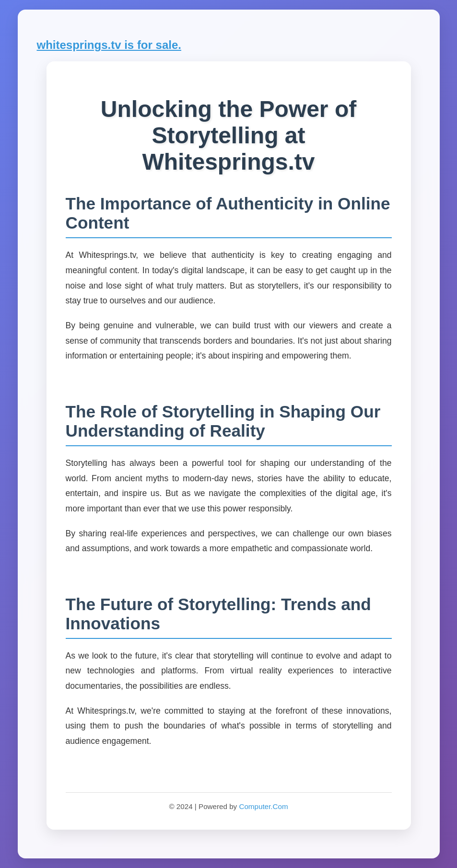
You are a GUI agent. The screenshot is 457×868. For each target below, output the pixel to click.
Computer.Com (263, 806)
